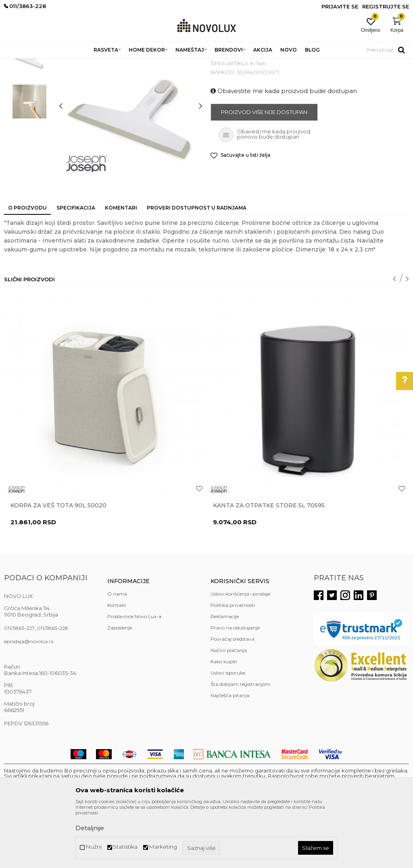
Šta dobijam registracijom (241, 742)
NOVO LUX (17, 63)
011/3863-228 (53, 686)
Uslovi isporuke (228, 731)
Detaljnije (90, 828)
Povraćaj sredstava (233, 697)
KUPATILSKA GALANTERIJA (200, 63)
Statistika (125, 847)
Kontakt (117, 663)
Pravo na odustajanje (235, 686)
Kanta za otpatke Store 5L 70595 (269, 564)
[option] (29, 115)
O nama (117, 652)
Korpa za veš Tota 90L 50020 (58, 564)
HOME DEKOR (82, 63)
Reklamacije (225, 675)
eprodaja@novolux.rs (29, 700)
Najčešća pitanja (230, 754)
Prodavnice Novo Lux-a (134, 675)
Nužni (94, 847)
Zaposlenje (120, 686)
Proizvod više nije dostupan (264, 170)
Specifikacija (76, 266)
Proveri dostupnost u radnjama (197, 266)
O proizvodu (27, 266)
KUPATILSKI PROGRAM (133, 63)
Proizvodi (47, 63)
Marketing (163, 847)
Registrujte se (386, 6)
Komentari (121, 266)
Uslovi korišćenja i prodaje (240, 652)
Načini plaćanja (229, 709)
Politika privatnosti (233, 663)
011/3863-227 (19, 686)
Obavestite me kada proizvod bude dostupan (284, 149)
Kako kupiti (224, 720)
